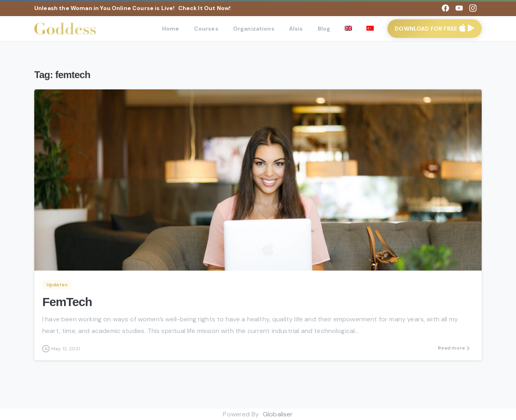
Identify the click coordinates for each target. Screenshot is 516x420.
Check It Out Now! (205, 8)
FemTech (67, 302)
